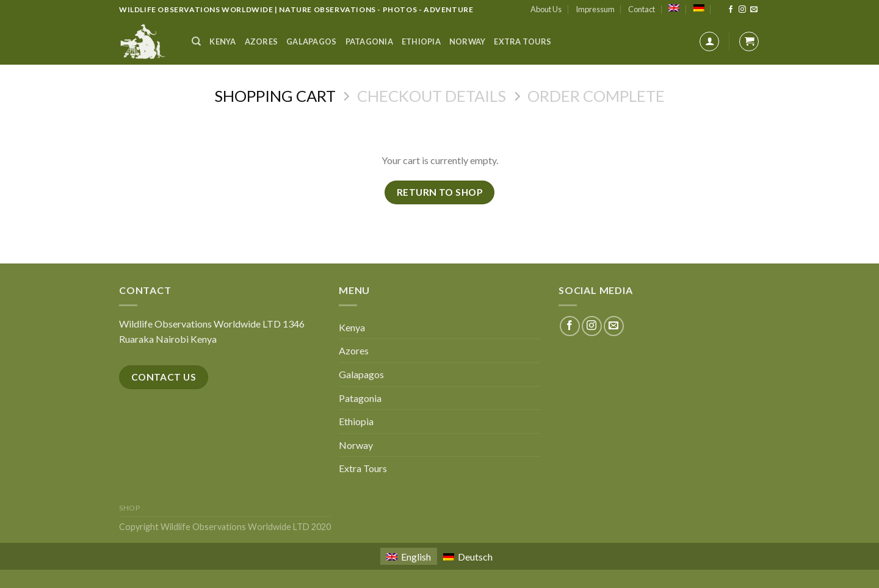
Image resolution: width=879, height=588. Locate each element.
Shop (129, 508)
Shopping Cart (275, 96)
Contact (642, 9)
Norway (468, 41)
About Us (546, 9)
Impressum (595, 9)
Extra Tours (523, 41)
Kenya (222, 41)
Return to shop (440, 192)
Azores (262, 41)
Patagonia (369, 41)
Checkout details (432, 96)
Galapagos (311, 41)
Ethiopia (421, 41)
